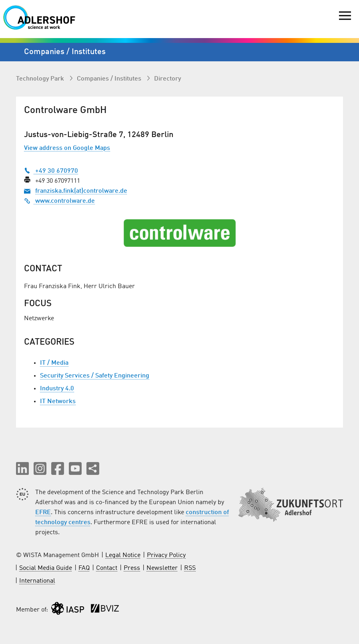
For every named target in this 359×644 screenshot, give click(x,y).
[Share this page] (93, 468)
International (37, 581)
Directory (167, 79)
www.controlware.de (59, 201)
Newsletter (162, 568)
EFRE (43, 513)
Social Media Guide (46, 568)
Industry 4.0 (57, 389)
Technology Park (41, 79)
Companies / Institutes (110, 79)
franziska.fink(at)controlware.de (81, 191)
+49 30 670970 (51, 171)
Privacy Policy (166, 555)
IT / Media (54, 363)
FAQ (84, 568)
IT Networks (58, 402)
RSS (190, 568)
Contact (107, 568)
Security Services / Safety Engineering (95, 376)
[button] (22, 468)
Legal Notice (123, 555)
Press (132, 568)
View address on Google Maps (67, 148)
